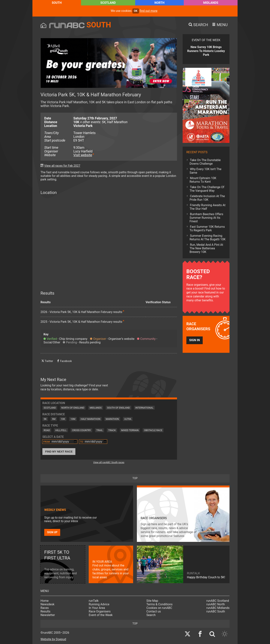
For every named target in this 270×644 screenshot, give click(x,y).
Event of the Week (101, 615)
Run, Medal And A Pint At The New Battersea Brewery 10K (206, 248)
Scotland (108, 3)
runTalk (94, 601)
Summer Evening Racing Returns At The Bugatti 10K (208, 238)
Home (45, 601)
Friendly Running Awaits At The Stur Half (208, 207)
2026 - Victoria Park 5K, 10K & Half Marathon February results (81, 312)
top (135, 478)
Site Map (152, 601)
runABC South (216, 611)
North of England (73, 408)
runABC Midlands (218, 608)
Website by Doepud (53, 639)
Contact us (154, 611)
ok (136, 11)
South (57, 3)
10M (73, 419)
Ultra (128, 419)
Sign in (195, 340)
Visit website (83, 155)
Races (45, 608)
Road (47, 430)
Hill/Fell (61, 430)
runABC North (216, 604)
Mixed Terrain (130, 430)
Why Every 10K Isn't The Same (205, 171)
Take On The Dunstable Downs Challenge (205, 162)
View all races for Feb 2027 (62, 166)
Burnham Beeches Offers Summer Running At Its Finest (206, 218)
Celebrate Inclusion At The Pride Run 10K (207, 198)
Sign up (52, 532)
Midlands (211, 3)
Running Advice (99, 604)
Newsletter (48, 615)
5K (45, 419)
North (159, 3)
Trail (100, 430)
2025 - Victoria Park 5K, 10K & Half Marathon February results (81, 322)
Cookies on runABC (159, 608)
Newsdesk (47, 604)
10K (63, 419)
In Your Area (97, 608)
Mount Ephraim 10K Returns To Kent (203, 180)
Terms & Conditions (160, 604)
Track (112, 430)
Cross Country (81, 430)
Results (45, 611)
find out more (149, 11)
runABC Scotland (218, 601)
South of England (118, 408)
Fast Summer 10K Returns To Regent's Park (207, 228)
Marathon (112, 419)
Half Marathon (91, 419)
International (144, 408)
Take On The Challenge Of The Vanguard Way (207, 189)
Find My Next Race (59, 452)
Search (151, 615)
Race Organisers (100, 611)
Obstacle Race (153, 430)
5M (54, 419)
